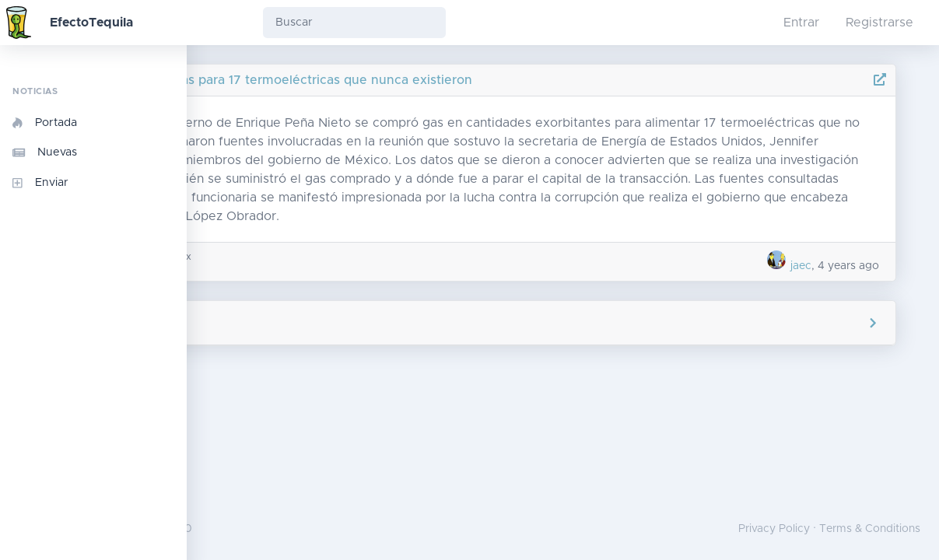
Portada (45, 123)
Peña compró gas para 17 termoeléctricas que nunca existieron (434, 80)
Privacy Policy (774, 529)
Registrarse (879, 23)
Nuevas (45, 152)
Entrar (801, 23)
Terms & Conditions (870, 529)
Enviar (40, 183)
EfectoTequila (91, 23)
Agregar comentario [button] (563, 341)
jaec (812, 285)
